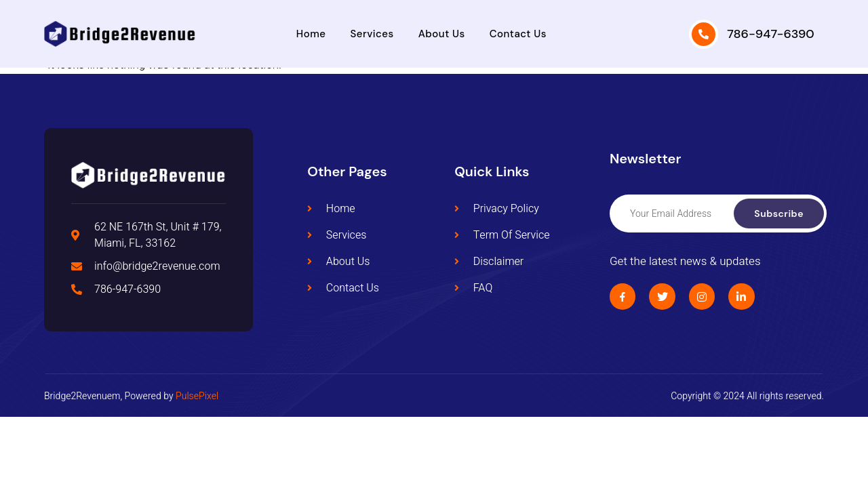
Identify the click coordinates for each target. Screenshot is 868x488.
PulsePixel (197, 396)
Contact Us (518, 34)
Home (311, 34)
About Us (442, 34)
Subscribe (779, 213)
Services (372, 34)
